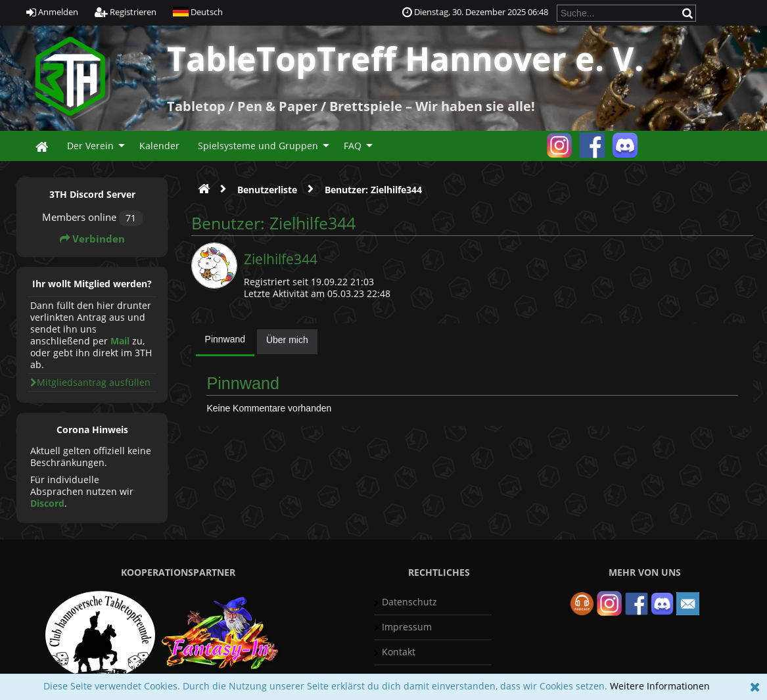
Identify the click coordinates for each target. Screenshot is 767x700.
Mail (120, 341)
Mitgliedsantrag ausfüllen (90, 382)
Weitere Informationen (660, 686)
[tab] (225, 342)
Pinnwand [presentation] (225, 339)
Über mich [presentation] (287, 340)
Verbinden (92, 239)
